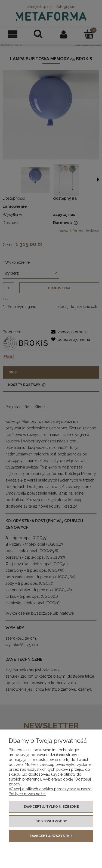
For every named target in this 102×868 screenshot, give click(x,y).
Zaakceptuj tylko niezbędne (51, 807)
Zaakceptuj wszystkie (51, 836)
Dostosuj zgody (51, 821)
